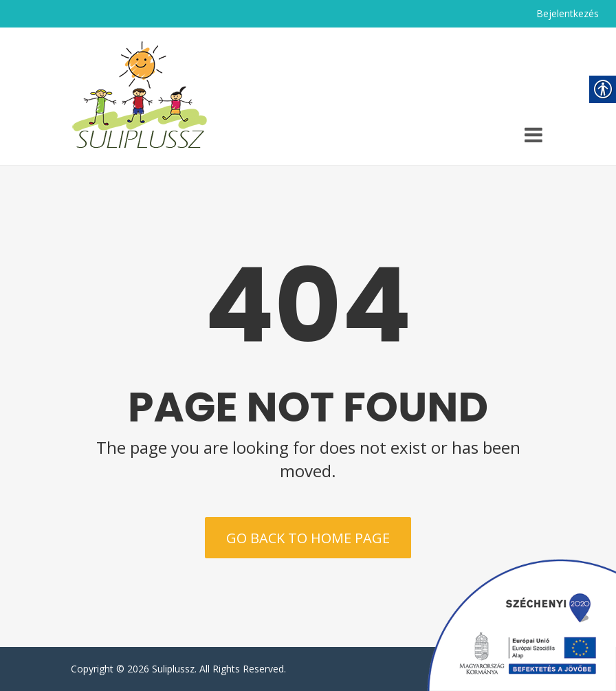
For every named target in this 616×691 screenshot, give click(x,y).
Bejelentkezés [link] (568, 13)
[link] (140, 96)
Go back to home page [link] (308, 538)
